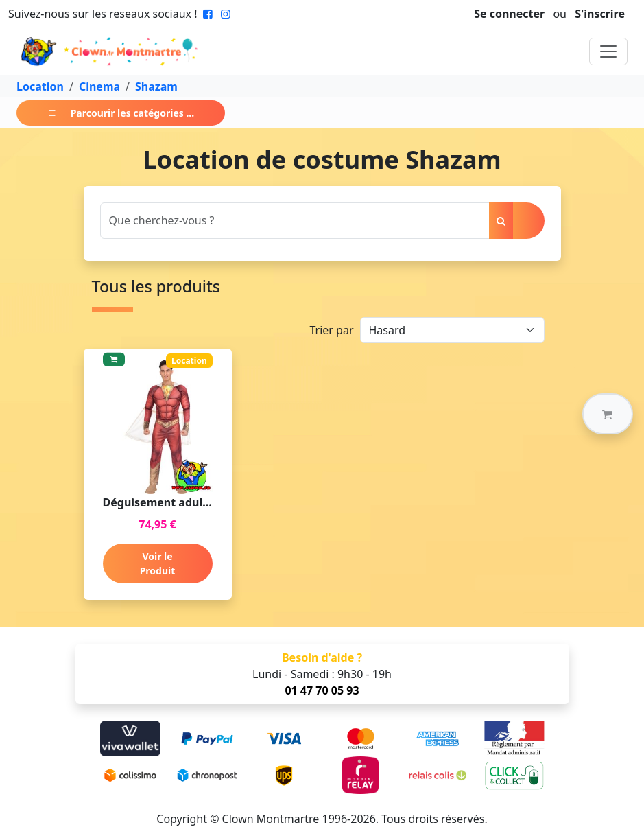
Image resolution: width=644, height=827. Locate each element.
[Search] (295, 221)
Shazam (156, 86)
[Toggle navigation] (608, 51)
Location (40, 86)
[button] (608, 414)
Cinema (99, 86)
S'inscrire (600, 14)
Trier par (331, 330)
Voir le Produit (158, 563)
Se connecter (509, 14)
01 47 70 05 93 (322, 690)
